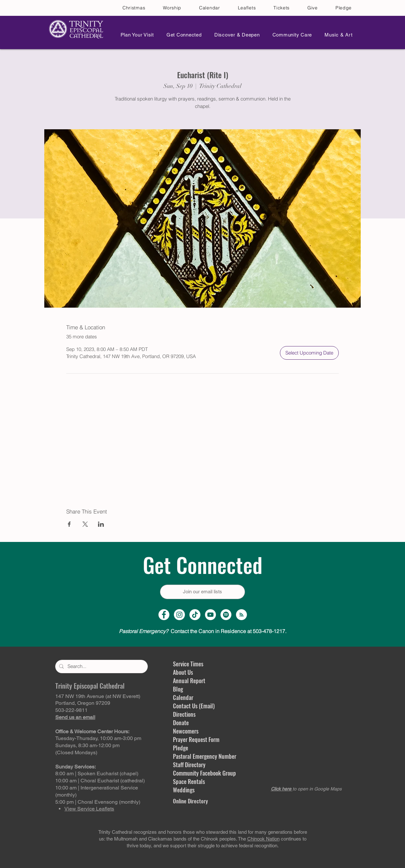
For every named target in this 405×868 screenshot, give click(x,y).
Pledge (181, 748)
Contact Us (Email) (194, 706)
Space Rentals (189, 781)
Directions (184, 714)
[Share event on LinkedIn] (101, 524)
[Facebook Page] (164, 615)
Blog (178, 689)
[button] (135, 35)
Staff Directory (189, 765)
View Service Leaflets (89, 809)
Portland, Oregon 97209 (83, 703)
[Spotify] (226, 615)
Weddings (184, 790)
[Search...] (101, 667)
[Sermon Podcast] (241, 615)
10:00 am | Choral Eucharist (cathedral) (100, 781)
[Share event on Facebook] (69, 524)
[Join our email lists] (202, 592)
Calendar (183, 697)
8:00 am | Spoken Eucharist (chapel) (97, 773)
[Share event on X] (85, 524)
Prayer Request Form (196, 739)
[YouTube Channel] (210, 615)
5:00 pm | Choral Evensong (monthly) (98, 802)
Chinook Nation (263, 839)
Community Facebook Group (204, 773)
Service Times (188, 664)
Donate (181, 723)
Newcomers (186, 731)
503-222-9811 (71, 710)
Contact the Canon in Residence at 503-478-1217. (203, 631)
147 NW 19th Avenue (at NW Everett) (98, 696)
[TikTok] (195, 615)
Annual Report (189, 681)
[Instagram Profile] (179, 615)
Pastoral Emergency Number (205, 756)
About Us (183, 672)
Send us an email (75, 717)
